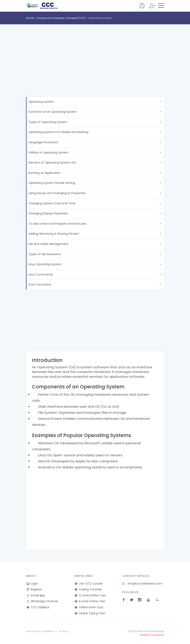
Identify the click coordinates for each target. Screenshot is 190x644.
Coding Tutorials (90, 589)
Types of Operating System (48, 122)
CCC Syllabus (40, 607)
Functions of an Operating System (53, 112)
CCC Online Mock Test (42, 6)
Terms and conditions (40, 631)
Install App (38, 595)
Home (30, 18)
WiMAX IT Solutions (152, 635)
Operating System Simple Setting (52, 183)
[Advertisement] (95, 67)
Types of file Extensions (45, 254)
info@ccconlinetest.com (142, 584)
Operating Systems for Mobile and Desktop (59, 132)
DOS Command (40, 285)
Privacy (64, 631)
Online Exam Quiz (91, 607)
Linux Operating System (45, 264)
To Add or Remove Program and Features (57, 224)
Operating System (41, 102)
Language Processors (43, 142)
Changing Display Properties (48, 213)
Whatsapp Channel (44, 601)
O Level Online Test (92, 595)
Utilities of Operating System (49, 153)
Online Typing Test (92, 613)
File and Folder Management (48, 244)
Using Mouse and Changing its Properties (57, 193)
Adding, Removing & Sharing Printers (54, 234)
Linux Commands (41, 274)
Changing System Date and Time (52, 203)
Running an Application (44, 173)
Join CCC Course (91, 584)
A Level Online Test (92, 601)
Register (36, 589)
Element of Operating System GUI (52, 163)
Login (34, 584)
